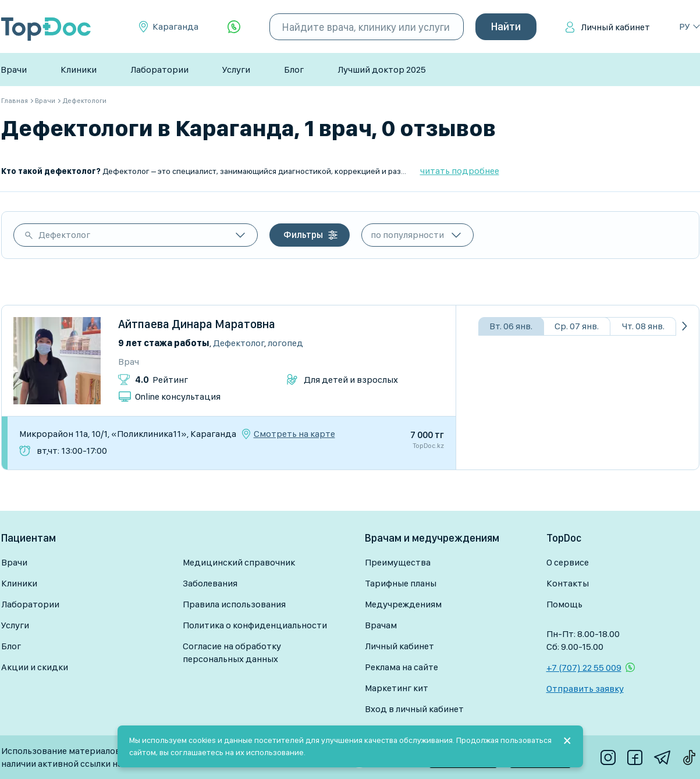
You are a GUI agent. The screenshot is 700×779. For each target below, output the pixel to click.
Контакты (568, 583)
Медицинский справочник (239, 562)
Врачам (381, 625)
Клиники (79, 70)
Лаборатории (159, 70)
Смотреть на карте (294, 434)
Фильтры (303, 235)
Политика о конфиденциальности (255, 625)
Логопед (285, 343)
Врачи (14, 70)
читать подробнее (460, 171)
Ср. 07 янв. (577, 326)
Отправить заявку (585, 689)
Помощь (564, 604)
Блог (294, 70)
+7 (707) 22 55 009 (584, 668)
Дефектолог (64, 235)
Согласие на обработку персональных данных (232, 652)
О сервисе (568, 562)
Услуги (236, 70)
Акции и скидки (35, 667)
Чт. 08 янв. (643, 326)
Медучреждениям (403, 604)
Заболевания (210, 583)
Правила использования (234, 604)
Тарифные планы (401, 583)
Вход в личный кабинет (414, 709)
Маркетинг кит (397, 688)
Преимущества (398, 562)
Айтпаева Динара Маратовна (197, 324)
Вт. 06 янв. (511, 326)
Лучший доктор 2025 (382, 70)
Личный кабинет (615, 27)
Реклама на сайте (401, 667)
